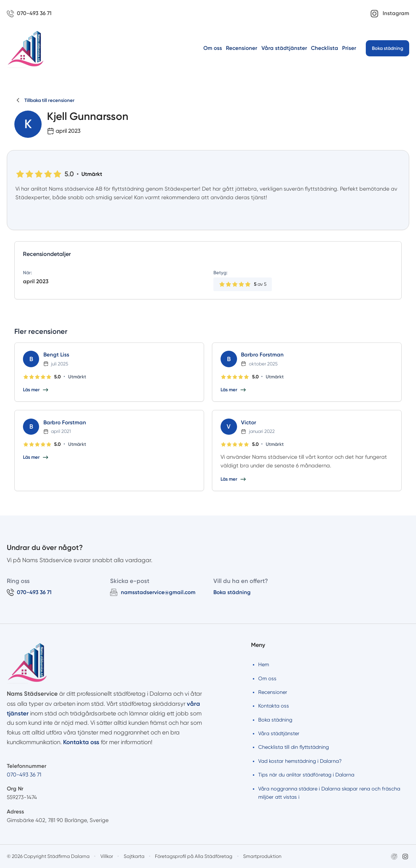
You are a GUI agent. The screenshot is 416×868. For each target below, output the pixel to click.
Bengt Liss (56, 355)
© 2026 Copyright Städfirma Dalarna (48, 856)
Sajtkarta (134, 856)
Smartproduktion (262, 856)
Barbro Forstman (262, 355)
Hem (264, 664)
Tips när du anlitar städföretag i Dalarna (306, 775)
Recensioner (242, 48)
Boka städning (387, 48)
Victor (249, 423)
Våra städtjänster (284, 48)
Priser (349, 48)
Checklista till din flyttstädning (294, 747)
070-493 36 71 (24, 775)
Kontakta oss (274, 706)
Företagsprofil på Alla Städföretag (194, 856)
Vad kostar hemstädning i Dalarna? (300, 761)
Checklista (325, 48)
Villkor (107, 856)
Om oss (213, 48)
